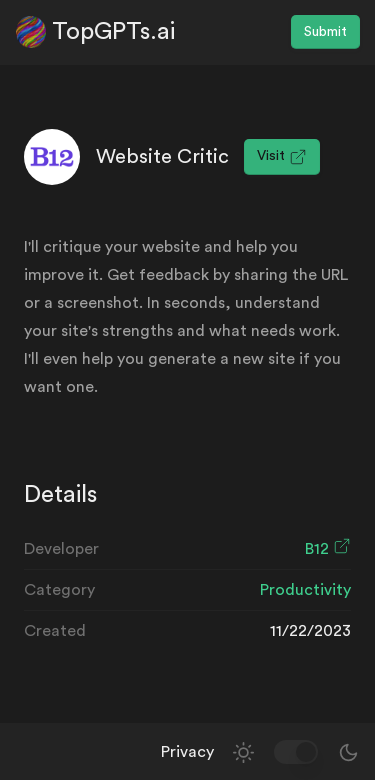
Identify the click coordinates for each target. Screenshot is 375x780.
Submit (325, 32)
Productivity (305, 590)
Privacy (187, 752)
